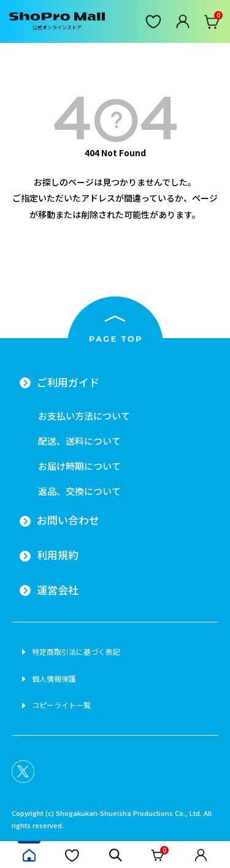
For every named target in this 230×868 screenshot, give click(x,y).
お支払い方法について (84, 416)
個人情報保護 (54, 679)
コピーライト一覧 (61, 705)
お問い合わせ (68, 520)
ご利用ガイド (68, 382)
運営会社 (58, 590)
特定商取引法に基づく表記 (76, 652)
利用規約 (58, 555)
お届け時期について (79, 466)
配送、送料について (79, 441)
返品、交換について (79, 491)
